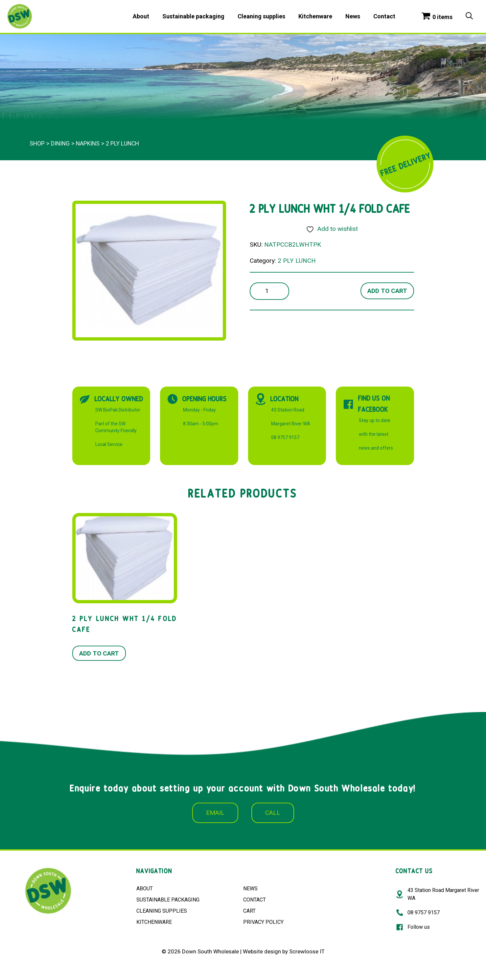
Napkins (88, 144)
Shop (37, 144)
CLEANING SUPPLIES (162, 911)
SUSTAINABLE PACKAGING (168, 900)
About (141, 16)
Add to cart (387, 291)
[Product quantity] (269, 291)
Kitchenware (315, 16)
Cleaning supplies (261, 16)
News (353, 16)
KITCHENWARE (154, 922)
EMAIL (215, 813)
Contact (384, 16)
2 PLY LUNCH (122, 144)
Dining (60, 144)
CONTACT (255, 900)
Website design (262, 951)
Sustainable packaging (193, 16)
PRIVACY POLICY (263, 922)
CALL (273, 813)
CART (249, 911)
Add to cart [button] (99, 653)
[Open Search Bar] (469, 16)
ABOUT (145, 889)
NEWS (250, 889)
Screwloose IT (307, 951)
